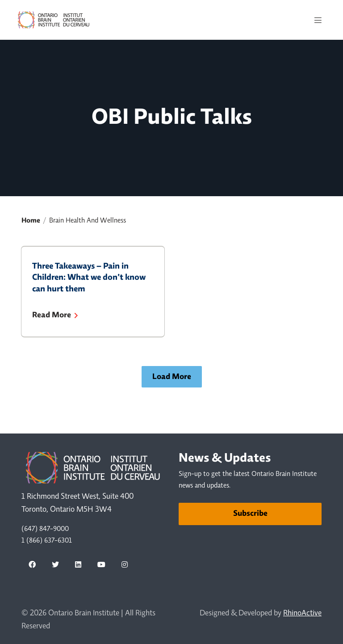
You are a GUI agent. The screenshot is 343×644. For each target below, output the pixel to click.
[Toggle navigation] (318, 20)
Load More (172, 377)
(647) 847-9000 (45, 529)
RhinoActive (302, 614)
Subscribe (250, 514)
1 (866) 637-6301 (47, 541)
